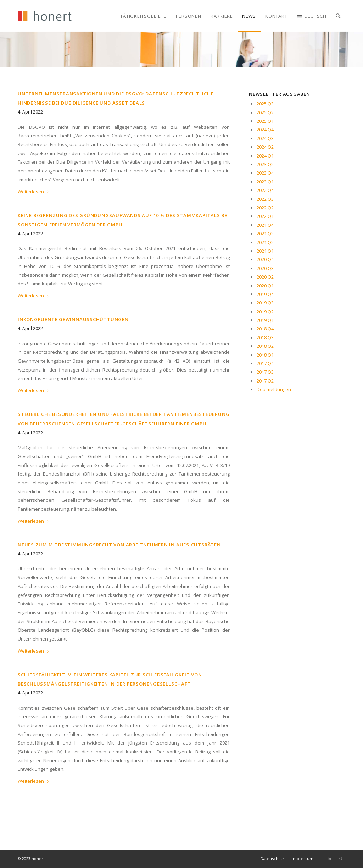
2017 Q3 (265, 372)
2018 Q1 (265, 355)
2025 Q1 (265, 121)
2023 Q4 (265, 173)
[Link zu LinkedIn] (329, 858)
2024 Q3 (265, 138)
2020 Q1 (265, 286)
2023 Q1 (265, 182)
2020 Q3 (265, 268)
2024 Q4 (265, 130)
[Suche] (338, 16)
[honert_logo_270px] (45, 16)
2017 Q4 (265, 363)
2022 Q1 (265, 216)
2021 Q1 (265, 251)
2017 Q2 (265, 381)
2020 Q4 (265, 259)
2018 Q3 (265, 337)
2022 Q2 (265, 208)
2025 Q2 (265, 112)
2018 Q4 (265, 329)
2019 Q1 (265, 320)
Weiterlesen (35, 192)
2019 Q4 (265, 294)
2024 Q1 (265, 156)
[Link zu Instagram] (340, 858)
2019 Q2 (265, 312)
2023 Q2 (265, 164)
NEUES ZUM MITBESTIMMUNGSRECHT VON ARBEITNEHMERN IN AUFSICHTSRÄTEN (119, 545)
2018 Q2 (265, 346)
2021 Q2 (265, 242)
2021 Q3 (265, 234)
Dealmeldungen (274, 389)
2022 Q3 (265, 199)
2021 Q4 (265, 225)
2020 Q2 (265, 277)
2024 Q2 (265, 147)
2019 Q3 (265, 303)
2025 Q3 (265, 104)
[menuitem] (143, 16)
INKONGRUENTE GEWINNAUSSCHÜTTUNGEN (73, 319)
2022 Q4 (265, 190)
